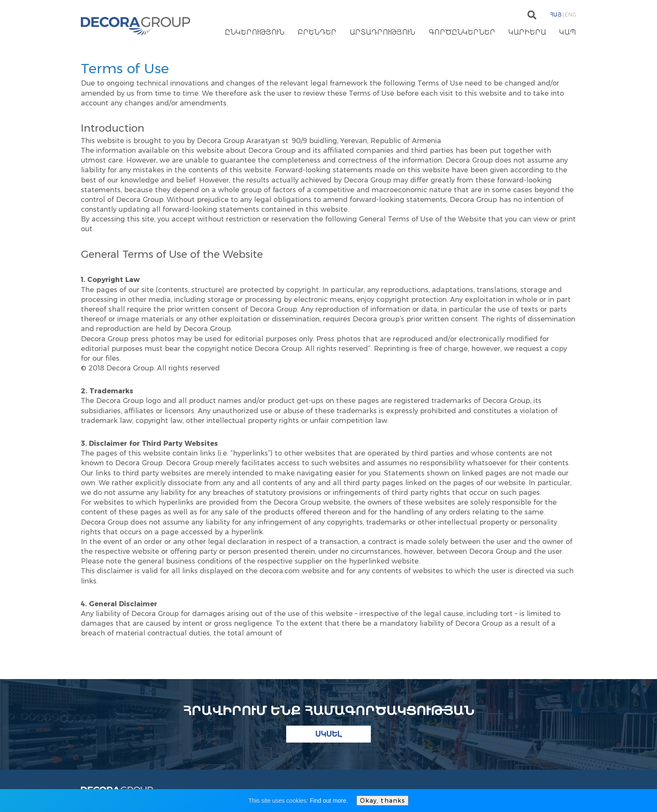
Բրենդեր (317, 33)
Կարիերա (527, 33)
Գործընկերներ (462, 33)
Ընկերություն (255, 33)
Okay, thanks (382, 801)
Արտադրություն (382, 33)
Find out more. (329, 801)
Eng (570, 15)
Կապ (568, 33)
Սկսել (329, 734)
